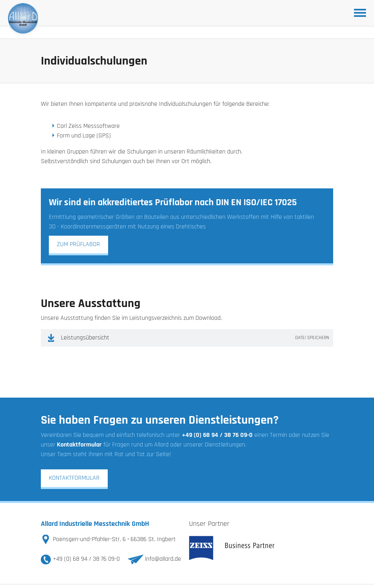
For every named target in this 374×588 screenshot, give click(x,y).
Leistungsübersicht (195, 338)
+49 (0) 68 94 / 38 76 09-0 (86, 559)
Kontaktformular (74, 478)
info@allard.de (163, 559)
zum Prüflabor (78, 244)
